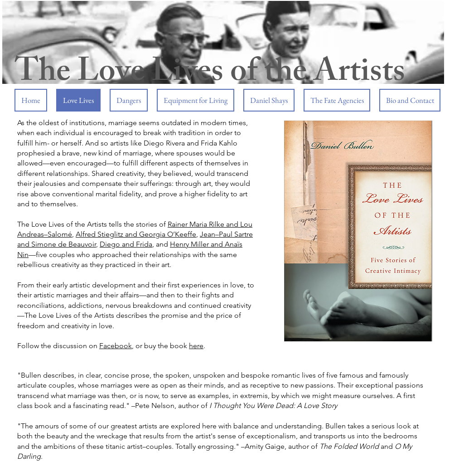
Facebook (116, 346)
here (196, 346)
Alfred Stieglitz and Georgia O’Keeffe (136, 234)
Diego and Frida (126, 244)
